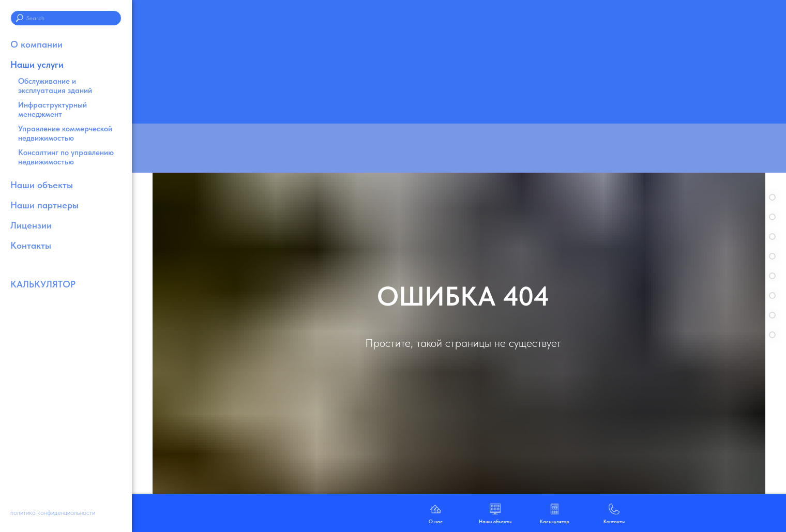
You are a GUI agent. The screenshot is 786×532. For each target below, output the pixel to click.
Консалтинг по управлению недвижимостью (66, 157)
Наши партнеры (44, 205)
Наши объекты (42, 185)
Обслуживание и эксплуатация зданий (55, 86)
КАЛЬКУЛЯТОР (43, 284)
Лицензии (31, 225)
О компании (36, 44)
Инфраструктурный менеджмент (52, 110)
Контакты (31, 245)
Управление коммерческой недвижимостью (65, 133)
